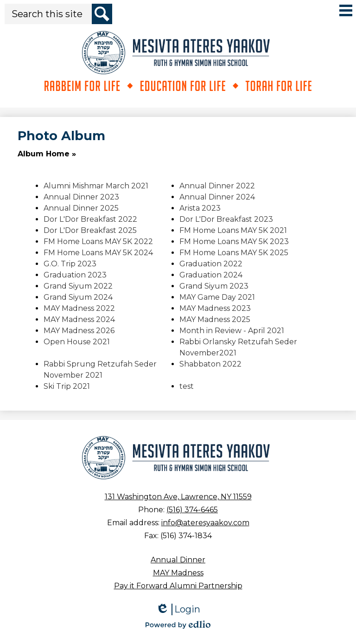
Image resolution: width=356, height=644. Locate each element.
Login (178, 609)
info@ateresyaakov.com (205, 523)
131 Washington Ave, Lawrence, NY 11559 (178, 497)
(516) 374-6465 (192, 510)
